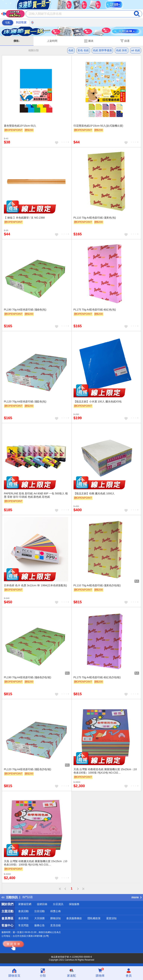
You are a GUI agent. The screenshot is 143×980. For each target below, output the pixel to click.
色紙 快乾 (122, 50)
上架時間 (52, 41)
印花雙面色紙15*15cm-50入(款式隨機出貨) (98, 126)
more (136, 897)
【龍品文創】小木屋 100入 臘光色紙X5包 (98, 402)
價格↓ (17, 41)
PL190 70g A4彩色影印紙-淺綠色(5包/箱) (28, 677)
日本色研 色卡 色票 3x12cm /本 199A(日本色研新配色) (35, 585)
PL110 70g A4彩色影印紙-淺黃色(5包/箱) (97, 585)
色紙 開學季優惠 (102, 50)
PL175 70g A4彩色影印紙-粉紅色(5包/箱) (97, 677)
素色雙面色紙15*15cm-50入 (20, 126)
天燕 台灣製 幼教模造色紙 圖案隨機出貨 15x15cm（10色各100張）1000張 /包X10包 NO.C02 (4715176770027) (105, 771)
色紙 (71, 50)
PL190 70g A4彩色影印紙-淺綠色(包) (25, 310)
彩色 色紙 (83, 50)
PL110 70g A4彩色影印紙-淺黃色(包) (95, 218)
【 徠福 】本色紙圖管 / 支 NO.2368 (24, 218)
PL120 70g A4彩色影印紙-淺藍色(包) (25, 402)
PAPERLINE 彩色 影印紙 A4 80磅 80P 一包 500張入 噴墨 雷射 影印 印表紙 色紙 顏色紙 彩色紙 (36, 495)
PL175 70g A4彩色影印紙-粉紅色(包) (95, 310)
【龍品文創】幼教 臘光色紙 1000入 (94, 493)
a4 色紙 (136, 50)
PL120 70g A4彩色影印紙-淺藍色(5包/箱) (28, 769)
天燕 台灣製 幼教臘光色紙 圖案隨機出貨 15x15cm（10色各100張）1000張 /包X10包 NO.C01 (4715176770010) (36, 863)
